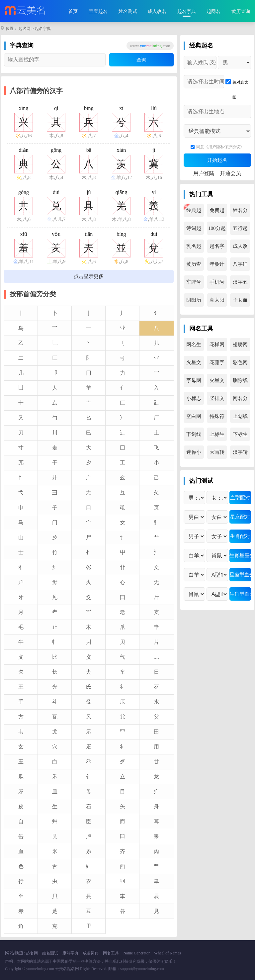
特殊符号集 (217, 418)
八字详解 (240, 266)
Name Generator (136, 953)
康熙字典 (70, 953)
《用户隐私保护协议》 (224, 147)
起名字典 (187, 11)
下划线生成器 (194, 436)
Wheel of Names (168, 953)
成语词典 (91, 953)
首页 (73, 11)
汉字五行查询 (240, 284)
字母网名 (194, 382)
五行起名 (240, 230)
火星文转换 (194, 364)
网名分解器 (240, 400)
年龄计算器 (217, 266)
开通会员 (230, 173)
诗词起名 (194, 230)
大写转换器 (217, 454)
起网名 (213, 11)
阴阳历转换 (194, 302)
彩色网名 (240, 364)
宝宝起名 (98, 11)
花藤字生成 (217, 364)
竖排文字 (217, 400)
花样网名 (217, 346)
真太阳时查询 (217, 302)
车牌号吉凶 (194, 284)
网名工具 (111, 953)
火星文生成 (217, 382)
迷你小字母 (194, 454)
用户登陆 (204, 173)
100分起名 (217, 230)
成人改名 (157, 11)
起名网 (25, 29)
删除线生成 (240, 382)
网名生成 (194, 346)
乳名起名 (194, 248)
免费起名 (217, 212)
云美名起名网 (67, 969)
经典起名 (194, 212)
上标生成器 (217, 436)
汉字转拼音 (240, 454)
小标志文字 (194, 400)
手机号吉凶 (217, 284)
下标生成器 (240, 436)
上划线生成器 (240, 418)
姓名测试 (128, 11)
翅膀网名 (240, 346)
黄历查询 (241, 11)
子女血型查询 (240, 302)
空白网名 (194, 418)
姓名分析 (240, 212)
